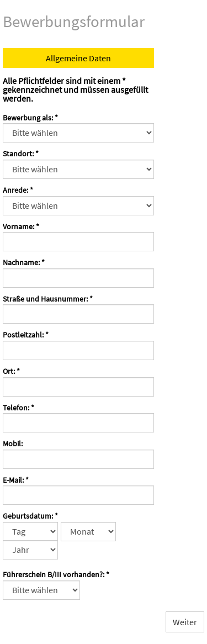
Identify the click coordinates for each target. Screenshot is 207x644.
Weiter (185, 622)
